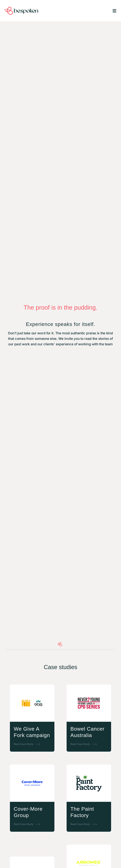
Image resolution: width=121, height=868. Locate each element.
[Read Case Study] (38, 744)
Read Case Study (24, 744)
